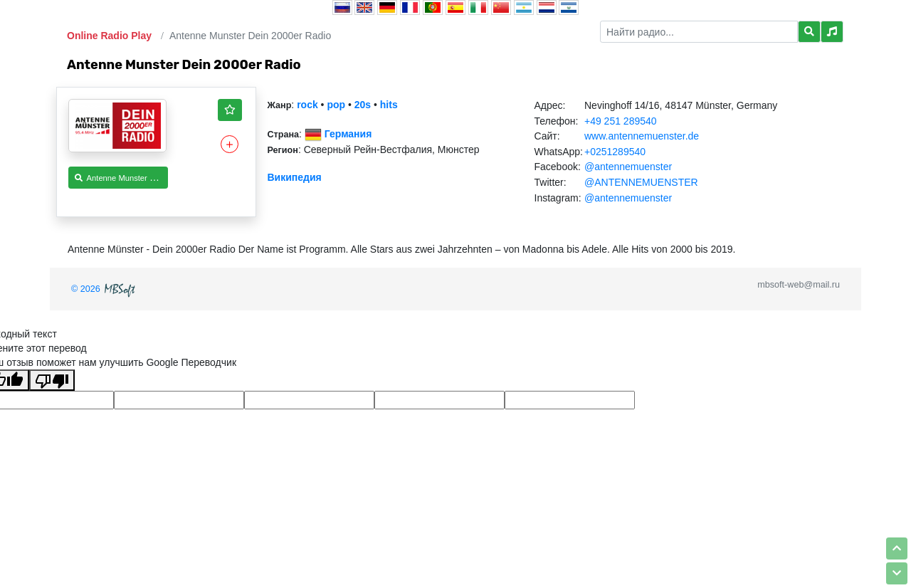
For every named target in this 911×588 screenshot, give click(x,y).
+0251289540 (615, 152)
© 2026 (105, 289)
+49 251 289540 (621, 121)
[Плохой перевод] (52, 380)
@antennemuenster (628, 167)
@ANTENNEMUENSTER (641, 182)
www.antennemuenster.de (642, 136)
